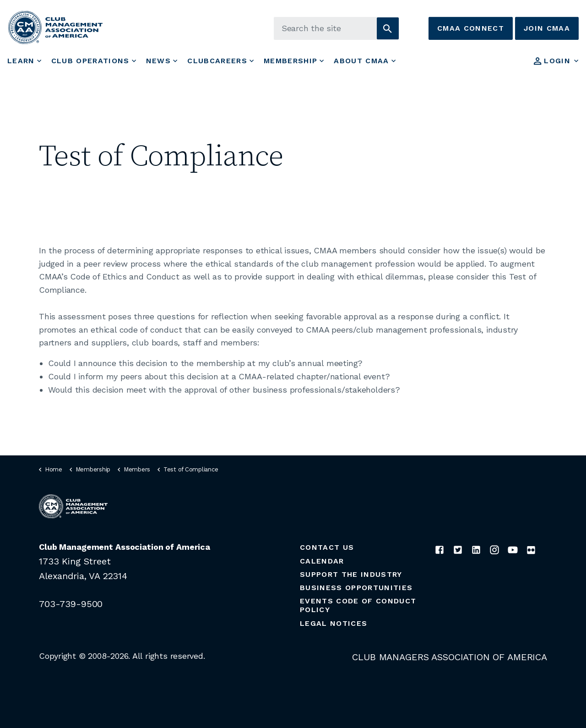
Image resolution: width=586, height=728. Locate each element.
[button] (388, 28)
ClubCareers (217, 61)
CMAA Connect (471, 28)
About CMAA (361, 61)
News (158, 61)
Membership (290, 61)
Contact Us (327, 547)
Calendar (322, 561)
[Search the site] (336, 28)
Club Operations (90, 61)
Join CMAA (547, 28)
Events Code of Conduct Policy (358, 605)
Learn (21, 61)
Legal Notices (334, 623)
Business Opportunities (356, 588)
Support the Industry (351, 574)
